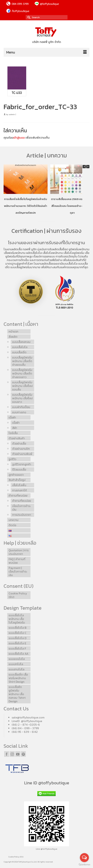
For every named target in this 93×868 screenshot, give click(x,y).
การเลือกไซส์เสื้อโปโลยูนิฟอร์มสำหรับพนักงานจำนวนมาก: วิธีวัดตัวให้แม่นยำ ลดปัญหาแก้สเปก (25, 206)
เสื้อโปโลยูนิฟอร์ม (74, 253)
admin (12, 114)
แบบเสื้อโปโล (70, 264)
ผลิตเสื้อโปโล (34, 253)
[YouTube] (18, 754)
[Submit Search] (28, 17)
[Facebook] (7, 754)
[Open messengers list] (84, 858)
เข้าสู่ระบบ (19, 138)
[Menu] (46, 52)
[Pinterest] (23, 754)
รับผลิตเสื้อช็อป (59, 249)
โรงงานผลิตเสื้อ (13, 249)
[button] (88, 167)
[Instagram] (12, 754)
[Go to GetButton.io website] (84, 864)
